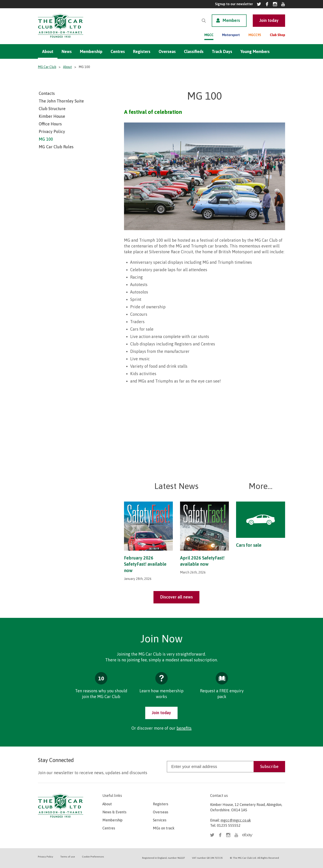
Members (231, 20)
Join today (161, 713)
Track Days (222, 51)
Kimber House (52, 116)
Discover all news (176, 597)
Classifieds (194, 51)
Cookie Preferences (93, 857)
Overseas (167, 51)
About (48, 51)
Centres (118, 51)
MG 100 (46, 139)
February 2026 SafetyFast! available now (145, 564)
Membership (91, 51)
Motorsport (231, 35)
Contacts (47, 93)
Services (160, 820)
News (67, 51)
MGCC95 (255, 35)
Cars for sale (249, 545)
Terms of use (68, 857)
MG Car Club (47, 67)
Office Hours (50, 124)
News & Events (114, 812)
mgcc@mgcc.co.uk (236, 820)
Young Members (255, 51)
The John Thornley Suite (61, 101)
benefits (184, 728)
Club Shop (277, 35)
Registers (142, 51)
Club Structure (52, 109)
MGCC (209, 35)
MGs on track (164, 828)
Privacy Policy (52, 131)
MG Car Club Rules (56, 147)
